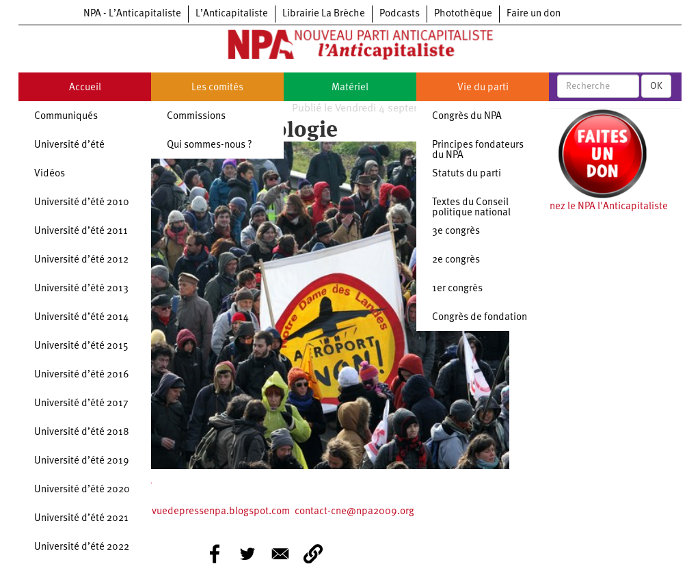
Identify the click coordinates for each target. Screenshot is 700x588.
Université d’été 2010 (82, 203)
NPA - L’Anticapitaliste (132, 14)
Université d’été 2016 (82, 375)
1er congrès (457, 289)
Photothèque (463, 14)
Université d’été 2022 (82, 547)
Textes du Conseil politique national (471, 208)
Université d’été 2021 (81, 519)
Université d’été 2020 (82, 490)
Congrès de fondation (480, 318)
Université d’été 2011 (81, 231)
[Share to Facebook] (215, 554)
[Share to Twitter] (247, 554)
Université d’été (69, 145)
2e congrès (456, 260)
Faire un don (534, 14)
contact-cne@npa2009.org (354, 512)
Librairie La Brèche (324, 14)
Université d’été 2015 (81, 346)
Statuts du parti (467, 174)
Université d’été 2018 (82, 432)
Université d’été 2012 (81, 260)
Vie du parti (483, 88)
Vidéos (50, 174)
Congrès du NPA (467, 117)
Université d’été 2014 (81, 318)
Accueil (85, 88)
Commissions (196, 117)
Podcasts (400, 14)
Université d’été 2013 (81, 289)
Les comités (217, 88)
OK (656, 86)
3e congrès (456, 231)
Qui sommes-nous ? (210, 145)
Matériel (350, 88)
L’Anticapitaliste (232, 14)
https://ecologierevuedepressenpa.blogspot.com (179, 512)
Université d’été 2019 (82, 461)
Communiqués (66, 117)
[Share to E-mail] (280, 554)
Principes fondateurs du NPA (478, 150)
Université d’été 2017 (81, 404)
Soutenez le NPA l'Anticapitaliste (596, 207)
